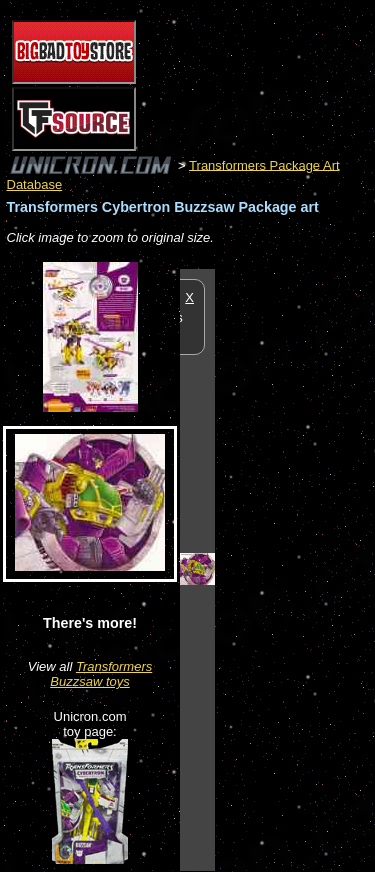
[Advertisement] (295, 569)
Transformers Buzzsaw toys (101, 674)
